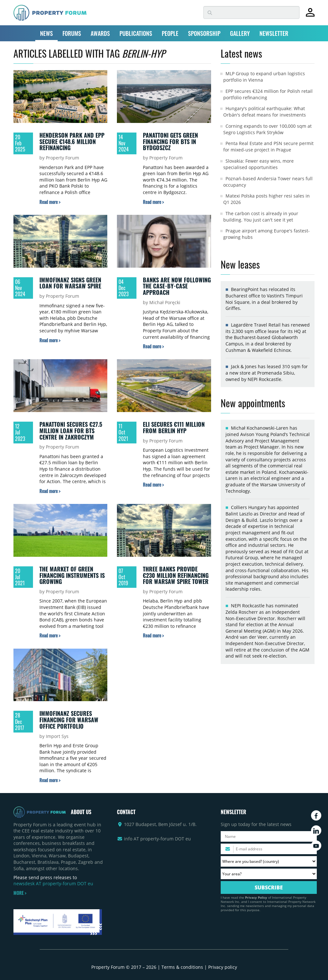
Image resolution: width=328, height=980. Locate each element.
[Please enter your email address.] (269, 849)
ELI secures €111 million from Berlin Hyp (174, 427)
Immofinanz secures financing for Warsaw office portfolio (69, 720)
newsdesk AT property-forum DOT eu (53, 883)
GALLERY (240, 33)
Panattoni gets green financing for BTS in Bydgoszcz (170, 141)
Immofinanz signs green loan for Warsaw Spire (70, 283)
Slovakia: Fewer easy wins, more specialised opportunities (258, 164)
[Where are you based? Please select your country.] (269, 861)
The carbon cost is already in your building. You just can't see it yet (261, 217)
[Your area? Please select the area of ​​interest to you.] (269, 874)
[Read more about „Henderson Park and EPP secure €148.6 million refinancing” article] (50, 202)
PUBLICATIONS (136, 33)
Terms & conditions (182, 967)
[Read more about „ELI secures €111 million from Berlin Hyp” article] (153, 485)
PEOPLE (170, 33)
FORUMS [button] (72, 33)
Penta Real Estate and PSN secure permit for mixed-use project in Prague (268, 146)
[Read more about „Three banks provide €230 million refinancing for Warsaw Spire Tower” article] (153, 635)
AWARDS (100, 33)
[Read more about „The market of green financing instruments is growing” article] (50, 635)
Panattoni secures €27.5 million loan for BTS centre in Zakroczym (71, 430)
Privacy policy (223, 967)
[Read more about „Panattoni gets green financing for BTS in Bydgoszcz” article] (153, 202)
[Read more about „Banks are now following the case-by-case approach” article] (153, 346)
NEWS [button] (46, 33)
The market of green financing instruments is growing (72, 575)
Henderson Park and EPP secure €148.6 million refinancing (72, 141)
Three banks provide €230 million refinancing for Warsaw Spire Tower (176, 575)
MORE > (20, 893)
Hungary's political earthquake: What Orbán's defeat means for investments (265, 112)
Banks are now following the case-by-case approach (177, 286)
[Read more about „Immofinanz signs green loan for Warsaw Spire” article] (50, 340)
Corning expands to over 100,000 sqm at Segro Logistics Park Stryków (267, 129)
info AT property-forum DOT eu (157, 839)
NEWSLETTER (274, 33)
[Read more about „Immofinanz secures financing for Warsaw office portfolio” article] (50, 780)
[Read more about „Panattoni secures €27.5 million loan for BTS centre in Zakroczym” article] (50, 491)
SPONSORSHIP (204, 33)
